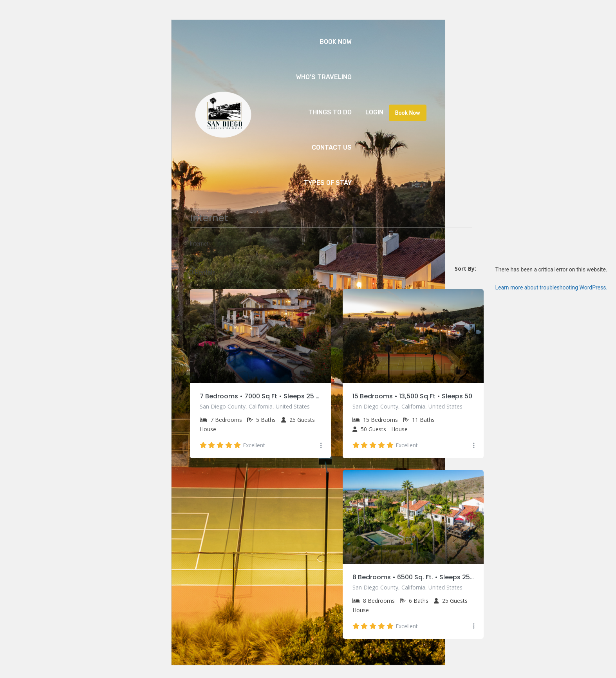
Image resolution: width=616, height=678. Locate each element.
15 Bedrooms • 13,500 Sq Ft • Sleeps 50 (412, 396)
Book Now (336, 42)
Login (374, 112)
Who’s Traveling (324, 77)
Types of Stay (328, 183)
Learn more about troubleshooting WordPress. (552, 287)
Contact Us (332, 147)
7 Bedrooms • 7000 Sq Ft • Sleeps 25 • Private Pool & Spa (260, 396)
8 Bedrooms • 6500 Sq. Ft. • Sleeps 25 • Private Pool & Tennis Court (413, 577)
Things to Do (330, 112)
